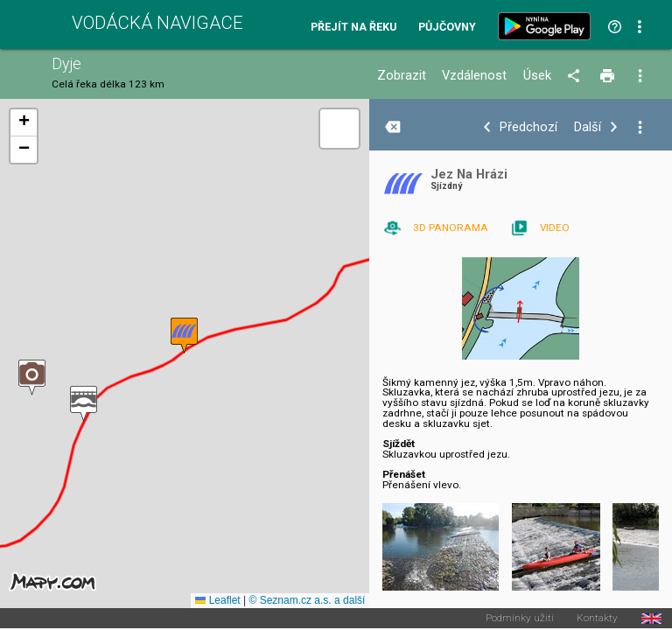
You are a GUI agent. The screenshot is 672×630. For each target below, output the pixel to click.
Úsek (537, 76)
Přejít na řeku (353, 28)
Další (588, 127)
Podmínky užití (520, 619)
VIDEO (555, 227)
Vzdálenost (474, 76)
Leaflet (217, 600)
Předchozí (528, 127)
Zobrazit (402, 76)
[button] (84, 404)
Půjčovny (447, 28)
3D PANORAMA (451, 227)
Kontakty (597, 619)
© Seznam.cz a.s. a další (307, 600)
